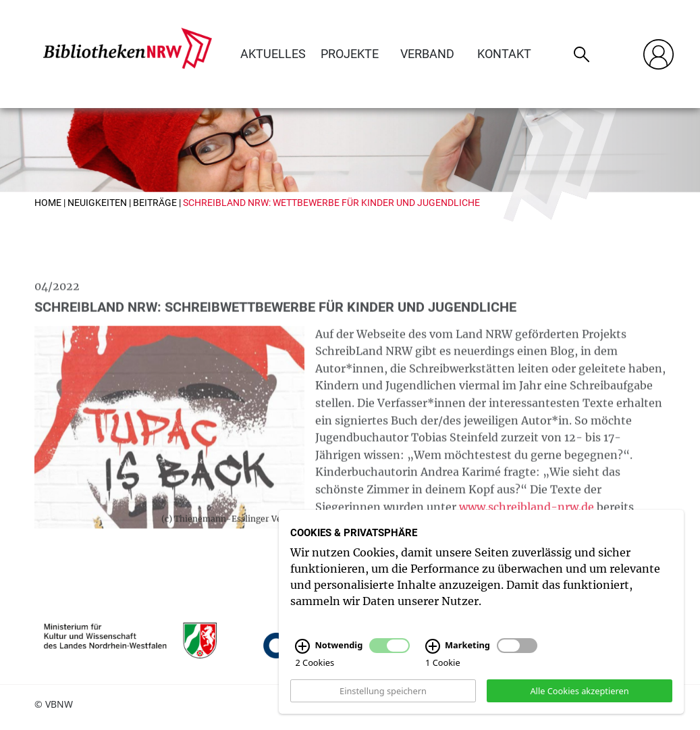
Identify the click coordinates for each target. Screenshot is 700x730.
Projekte (350, 54)
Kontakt (504, 54)
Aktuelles (273, 54)
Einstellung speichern (383, 696)
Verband (427, 54)
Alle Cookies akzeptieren (579, 696)
